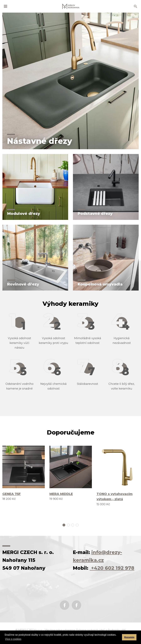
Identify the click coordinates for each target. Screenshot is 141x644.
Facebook (65, 605)
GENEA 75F (12, 494)
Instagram (76, 605)
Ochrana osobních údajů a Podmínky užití (101, 630)
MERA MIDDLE (61, 494)
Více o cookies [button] (13, 639)
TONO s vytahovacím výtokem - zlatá (115, 496)
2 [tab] (68, 525)
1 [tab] (64, 525)
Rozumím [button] (129, 637)
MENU (5, 6)
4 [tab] (77, 525)
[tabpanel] (24, 473)
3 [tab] (73, 525)
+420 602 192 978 (112, 568)
